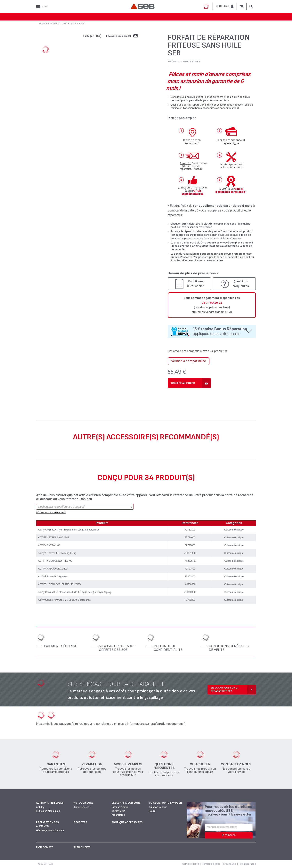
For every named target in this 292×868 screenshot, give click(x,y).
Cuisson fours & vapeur (165, 803)
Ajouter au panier (183, 383)
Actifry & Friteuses (50, 803)
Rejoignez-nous (247, 864)
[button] (225, 6)
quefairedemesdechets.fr (168, 724)
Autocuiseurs (84, 803)
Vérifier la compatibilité (189, 361)
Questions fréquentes (241, 284)
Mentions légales (211, 864)
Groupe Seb (230, 864)
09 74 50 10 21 (212, 303)
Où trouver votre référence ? (51, 513)
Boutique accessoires (127, 822)
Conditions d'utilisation (196, 284)
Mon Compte (45, 847)
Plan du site (82, 847)
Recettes (80, 822)
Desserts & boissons (126, 803)
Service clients (191, 864)
